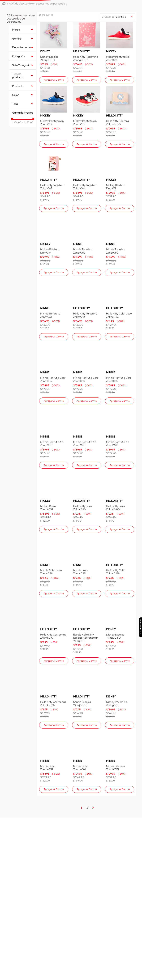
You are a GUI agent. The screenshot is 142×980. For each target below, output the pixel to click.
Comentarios (141, 625)
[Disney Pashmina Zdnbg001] (120, 743)
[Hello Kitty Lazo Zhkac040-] (120, 558)
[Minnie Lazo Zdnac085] (87, 618)
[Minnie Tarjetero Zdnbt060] (120, 295)
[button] (45, 6)
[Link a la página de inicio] (4, 15)
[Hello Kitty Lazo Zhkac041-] (87, 558)
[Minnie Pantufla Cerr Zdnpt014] (54, 437)
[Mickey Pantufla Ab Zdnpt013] (54, 145)
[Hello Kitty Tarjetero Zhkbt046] (87, 369)
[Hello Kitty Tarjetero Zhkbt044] (87, 220)
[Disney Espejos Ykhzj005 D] (54, 71)
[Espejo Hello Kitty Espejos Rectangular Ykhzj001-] (87, 681)
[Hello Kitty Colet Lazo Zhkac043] (120, 369)
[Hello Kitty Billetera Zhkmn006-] (120, 145)
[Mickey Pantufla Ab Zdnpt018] (120, 71)
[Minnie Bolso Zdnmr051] (54, 804)
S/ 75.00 (28, 133)
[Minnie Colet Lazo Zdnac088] (54, 618)
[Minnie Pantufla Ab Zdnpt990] (54, 497)
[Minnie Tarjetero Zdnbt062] (87, 295)
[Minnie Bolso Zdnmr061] (87, 804)
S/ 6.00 (17, 133)
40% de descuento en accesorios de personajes (38, 14)
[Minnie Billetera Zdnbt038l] (120, 804)
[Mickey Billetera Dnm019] (120, 220)
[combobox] (88, 6)
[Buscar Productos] (116, 6)
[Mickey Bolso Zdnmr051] (54, 558)
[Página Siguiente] (93, 846)
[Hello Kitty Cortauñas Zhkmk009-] (54, 743)
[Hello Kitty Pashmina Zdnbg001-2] (87, 71)
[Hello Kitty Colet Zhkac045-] (120, 618)
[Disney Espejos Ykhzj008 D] (120, 681)
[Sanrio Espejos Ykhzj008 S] (87, 743)
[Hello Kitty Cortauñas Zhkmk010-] (54, 681)
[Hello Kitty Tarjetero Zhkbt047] (54, 220)
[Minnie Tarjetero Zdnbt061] (54, 369)
